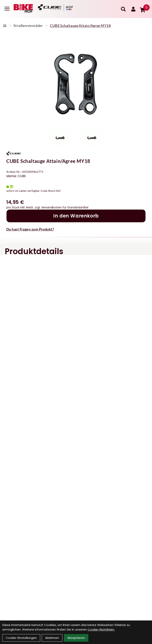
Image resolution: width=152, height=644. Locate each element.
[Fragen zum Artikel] (76, 229)
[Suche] (123, 9)
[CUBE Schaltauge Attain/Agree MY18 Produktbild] (76, 82)
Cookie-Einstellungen (21, 638)
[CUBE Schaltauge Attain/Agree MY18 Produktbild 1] (60, 139)
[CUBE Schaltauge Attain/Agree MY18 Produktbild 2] (92, 139)
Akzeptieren (76, 638)
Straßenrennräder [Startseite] (28, 26)
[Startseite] (5, 26)
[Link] (7, 9)
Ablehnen (52, 638)
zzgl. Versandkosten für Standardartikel (61, 207)
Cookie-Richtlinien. (101, 629)
